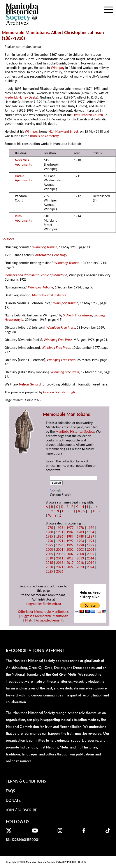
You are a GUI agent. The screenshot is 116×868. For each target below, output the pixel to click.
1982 (70, 532)
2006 (60, 554)
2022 (70, 567)
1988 (80, 536)
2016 (60, 563)
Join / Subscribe (22, 810)
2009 (91, 554)
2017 (70, 563)
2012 (70, 558)
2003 (80, 549)
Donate (13, 800)
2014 (91, 558)
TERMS (82, 862)
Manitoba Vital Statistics (49, 295)
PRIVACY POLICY (66, 862)
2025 (49, 571)
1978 (80, 528)
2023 (80, 567)
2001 (60, 549)
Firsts (29, 620)
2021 (60, 567)
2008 (80, 554)
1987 (70, 536)
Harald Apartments (23, 178)
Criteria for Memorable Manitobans (43, 612)
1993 (80, 541)
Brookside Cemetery (44, 136)
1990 (49, 541)
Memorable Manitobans (25, 33)
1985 (49, 536)
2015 (49, 563)
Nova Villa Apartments (23, 162)
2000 (49, 549)
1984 (91, 532)
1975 (49, 528)
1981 (60, 532)
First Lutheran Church (88, 115)
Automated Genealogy (51, 255)
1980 (49, 532)
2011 (60, 558)
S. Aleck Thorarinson (77, 315)
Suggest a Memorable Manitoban (44, 616)
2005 (49, 554)
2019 (91, 563)
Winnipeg (58, 68)
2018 (80, 563)
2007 (70, 554)
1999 (91, 545)
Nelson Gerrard (30, 384)
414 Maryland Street (64, 131)
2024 (91, 567)
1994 (91, 541)
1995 (49, 545)
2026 (60, 571)
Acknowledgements (50, 620)
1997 (70, 545)
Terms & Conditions (26, 781)
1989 (91, 536)
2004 (91, 549)
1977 (70, 528)
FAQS (11, 791)
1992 (70, 541)
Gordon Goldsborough (59, 392)
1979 (91, 528)
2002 (70, 549)
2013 (80, 558)
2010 (49, 558)
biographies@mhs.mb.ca (43, 604)
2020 (49, 567)
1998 (80, 545)
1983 (80, 532)
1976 (60, 528)
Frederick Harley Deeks (21, 97)
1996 (60, 545)
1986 (60, 536)
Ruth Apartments (23, 218)
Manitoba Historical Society (75, 431)
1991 (60, 541)
